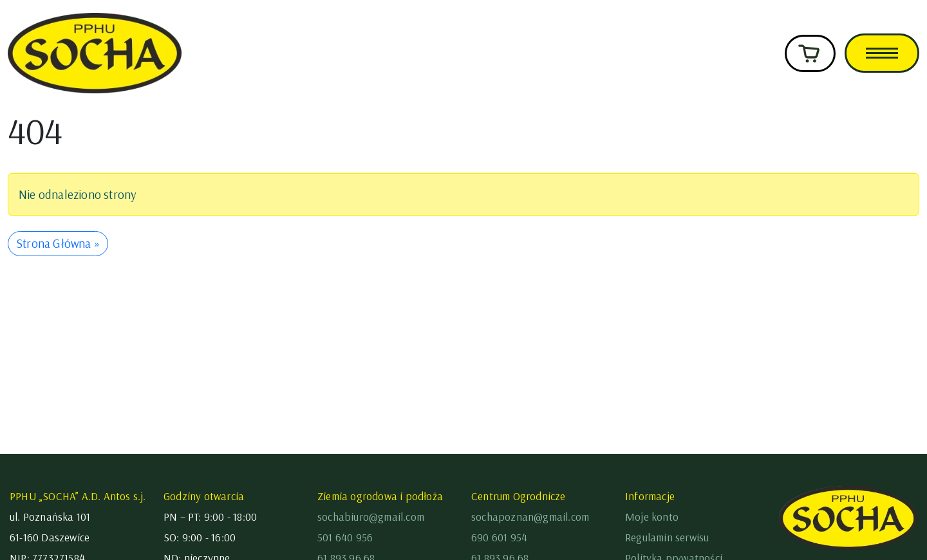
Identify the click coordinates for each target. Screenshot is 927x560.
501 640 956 (345, 537)
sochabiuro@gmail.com (371, 517)
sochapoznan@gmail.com (530, 517)
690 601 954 (499, 537)
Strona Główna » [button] (58, 243)
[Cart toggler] (810, 53)
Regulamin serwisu (667, 537)
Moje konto (652, 517)
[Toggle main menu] (882, 53)
